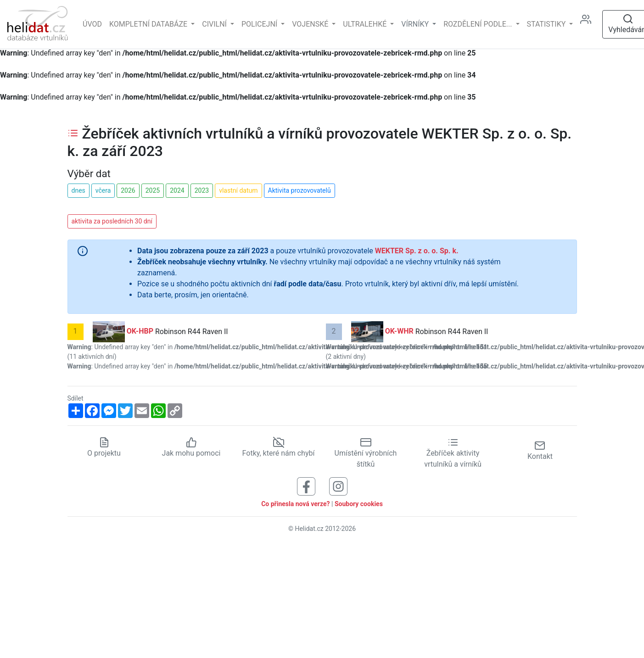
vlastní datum (238, 190)
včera (103, 190)
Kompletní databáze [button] (149, 24)
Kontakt (540, 450)
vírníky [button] (416, 24)
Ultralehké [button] (366, 24)
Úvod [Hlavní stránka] (92, 24)
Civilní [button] (215, 24)
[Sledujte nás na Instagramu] (338, 486)
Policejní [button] (260, 24)
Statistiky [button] (547, 24)
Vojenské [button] (311, 24)
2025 (153, 190)
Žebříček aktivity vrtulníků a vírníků (453, 453)
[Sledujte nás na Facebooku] (306, 486)
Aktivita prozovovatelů (300, 190)
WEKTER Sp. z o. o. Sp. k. (417, 251)
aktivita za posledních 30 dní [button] (112, 221)
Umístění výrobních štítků (366, 453)
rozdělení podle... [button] (479, 24)
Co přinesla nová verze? (295, 504)
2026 (128, 190)
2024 (177, 190)
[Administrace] (589, 24)
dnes (78, 190)
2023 (202, 190)
